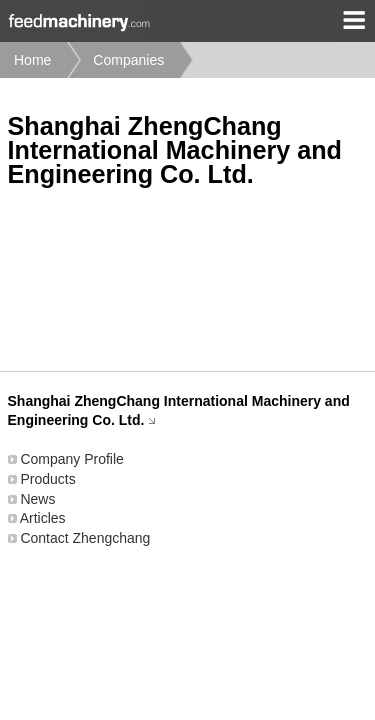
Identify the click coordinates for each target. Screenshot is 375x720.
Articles (43, 518)
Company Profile (72, 459)
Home (32, 60)
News (37, 499)
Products (47, 479)
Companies (128, 60)
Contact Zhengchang (85, 538)
